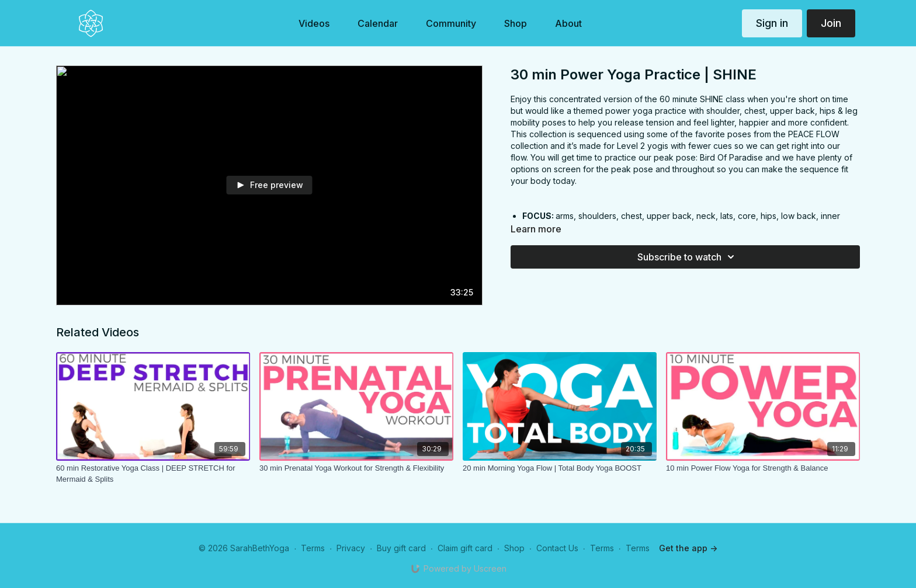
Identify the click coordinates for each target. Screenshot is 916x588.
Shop (514, 548)
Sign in (772, 23)
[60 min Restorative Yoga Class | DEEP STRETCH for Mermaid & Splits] (153, 474)
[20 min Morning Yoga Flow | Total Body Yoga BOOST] (560, 468)
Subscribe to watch (688, 257)
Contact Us (557, 548)
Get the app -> (688, 548)
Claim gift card (465, 548)
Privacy (351, 548)
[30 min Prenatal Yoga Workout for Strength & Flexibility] (356, 468)
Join (831, 23)
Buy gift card (401, 548)
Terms (313, 548)
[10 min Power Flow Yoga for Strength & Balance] (763, 468)
